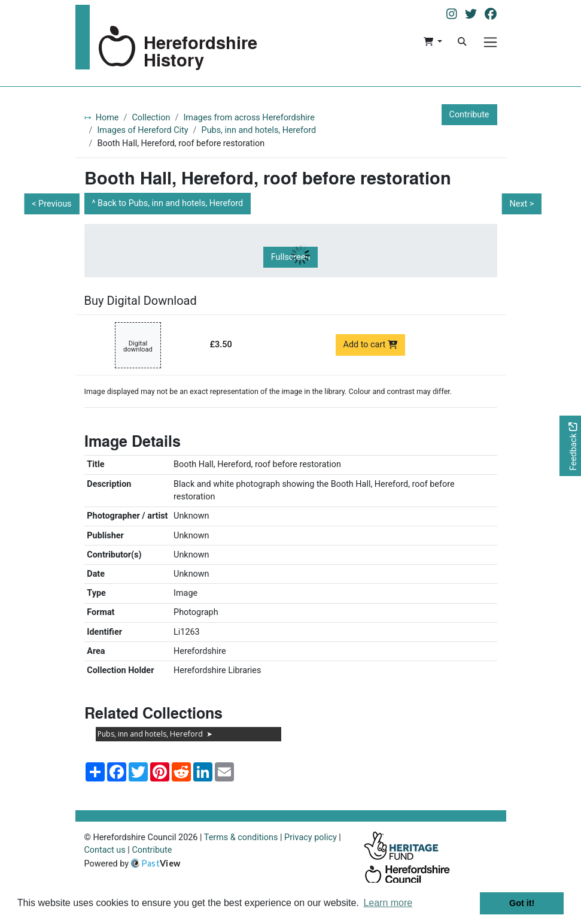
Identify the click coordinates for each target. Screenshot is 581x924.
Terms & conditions (241, 837)
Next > (521, 204)
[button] (433, 42)
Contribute (469, 115)
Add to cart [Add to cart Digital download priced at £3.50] (371, 345)
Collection (151, 118)
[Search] (462, 42)
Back (170, 203)
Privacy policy (311, 837)
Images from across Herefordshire (249, 118)
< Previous (51, 204)
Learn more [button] (388, 903)
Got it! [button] (522, 903)
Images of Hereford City (142, 130)
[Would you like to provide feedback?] (570, 446)
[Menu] (490, 42)
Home (107, 118)
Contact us (105, 850)
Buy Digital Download (141, 301)
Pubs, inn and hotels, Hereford (259, 130)
